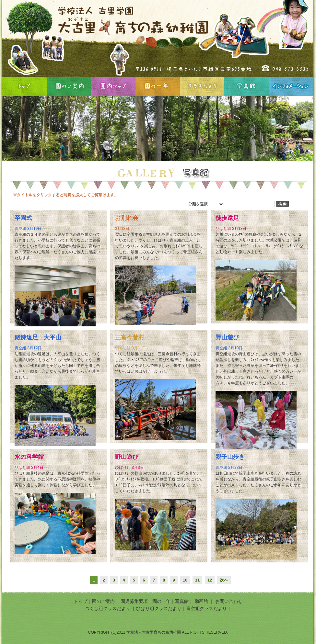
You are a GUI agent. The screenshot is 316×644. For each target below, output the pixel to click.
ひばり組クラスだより (159, 608)
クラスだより (202, 87)
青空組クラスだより (206, 608)
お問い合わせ (229, 601)
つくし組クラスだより (108, 608)
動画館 (202, 601)
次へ (224, 580)
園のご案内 (69, 87)
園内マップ (113, 87)
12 (210, 580)
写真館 (246, 87)
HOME (24, 87)
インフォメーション (291, 87)
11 (197, 580)
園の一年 (158, 87)
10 (185, 580)
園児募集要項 (134, 601)
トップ (81, 601)
